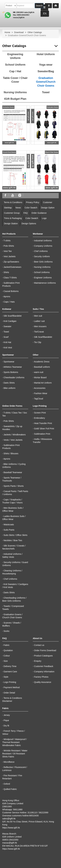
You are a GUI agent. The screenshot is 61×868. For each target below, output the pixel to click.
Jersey (7, 715)
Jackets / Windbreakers (15, 435)
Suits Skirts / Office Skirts (16, 535)
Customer (48, 202)
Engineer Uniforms (43, 278)
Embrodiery (40, 418)
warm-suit (39, 372)
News (18, 208)
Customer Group (12, 213)
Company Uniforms (43, 246)
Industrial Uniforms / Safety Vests (12, 555)
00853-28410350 (23, 15)
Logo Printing (10, 682)
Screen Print (40, 413)
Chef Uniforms (41, 251)
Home (7, 32)
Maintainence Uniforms (45, 283)
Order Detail (9, 693)
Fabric (7, 645)
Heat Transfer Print (43, 423)
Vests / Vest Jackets (13, 440)
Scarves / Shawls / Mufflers (12, 624)
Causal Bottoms (11, 291)
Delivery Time (10, 666)
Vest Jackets (10, 256)
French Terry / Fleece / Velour (14, 732)
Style (6, 677)
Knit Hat (7, 342)
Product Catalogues (43, 656)
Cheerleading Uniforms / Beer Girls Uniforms (14, 599)
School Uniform (15, 65)
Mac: (15, 15)
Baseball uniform (42, 367)
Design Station (11, 223)
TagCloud (38, 399)
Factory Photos (41, 677)
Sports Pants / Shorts (14, 486)
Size (6, 661)
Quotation (8, 650)
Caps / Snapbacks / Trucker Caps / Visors (12, 501)
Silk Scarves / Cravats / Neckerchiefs (14, 547)
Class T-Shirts (10, 278)
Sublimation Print (42, 434)
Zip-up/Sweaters (11, 262)
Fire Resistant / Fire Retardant (12, 777)
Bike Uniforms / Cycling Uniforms (14, 466)
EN (45, 14)
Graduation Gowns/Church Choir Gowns (46, 82)
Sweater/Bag (46, 71)
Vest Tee (8, 251)
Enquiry (38, 661)
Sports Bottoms (11, 372)
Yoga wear (46, 65)
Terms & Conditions (13, 202)
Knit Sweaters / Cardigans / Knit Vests (15, 586)
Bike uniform (10, 388)
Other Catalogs (35, 32)
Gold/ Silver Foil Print (44, 429)
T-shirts (7, 241)
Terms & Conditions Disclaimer (12, 700)
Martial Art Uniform (43, 383)
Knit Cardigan (10, 321)
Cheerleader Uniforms (14, 377)
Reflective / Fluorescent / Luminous (15, 769)
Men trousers (40, 326)
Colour (7, 656)
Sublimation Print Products (11, 284)
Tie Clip (38, 342)
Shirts (6, 272)
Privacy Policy (33, 202)
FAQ (25, 213)
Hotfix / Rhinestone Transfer (42, 441)
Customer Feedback (44, 666)
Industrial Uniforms (43, 241)
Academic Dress (42, 362)
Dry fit (6, 726)
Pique (6, 720)
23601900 (19, 12)
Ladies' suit (39, 321)
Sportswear (9, 362)
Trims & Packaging (13, 218)
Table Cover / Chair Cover (15, 80)
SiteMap (8, 208)
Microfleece (9, 762)
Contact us (39, 645)
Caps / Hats (9, 302)
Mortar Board (40, 377)
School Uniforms (42, 272)
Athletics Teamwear (13, 367)
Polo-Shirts (9, 246)
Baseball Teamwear (13, 472)
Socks (7, 631)
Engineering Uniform (15, 56)
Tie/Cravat (39, 332)
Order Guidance (39, 213)
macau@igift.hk (19, 18)
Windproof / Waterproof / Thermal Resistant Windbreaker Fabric (14, 742)
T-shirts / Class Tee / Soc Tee (15, 414)
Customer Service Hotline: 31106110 (20, 813)
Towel (46, 92)
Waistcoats (9, 525)
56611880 (18, 810)
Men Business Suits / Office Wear (13, 509)
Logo (44, 218)
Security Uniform (42, 256)
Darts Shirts (9, 383)
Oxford (7, 784)
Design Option (48, 208)
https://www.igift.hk (11, 828)
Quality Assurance (43, 682)
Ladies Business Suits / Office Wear (14, 518)
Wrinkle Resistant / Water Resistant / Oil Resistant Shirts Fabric (15, 754)
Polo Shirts (9, 421)
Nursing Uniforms (15, 92)
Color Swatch (31, 208)
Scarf (6, 337)
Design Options (29, 223)
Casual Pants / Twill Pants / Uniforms (15, 493)
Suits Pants (9, 530)
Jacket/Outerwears (13, 267)
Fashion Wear (41, 393)
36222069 (43, 813)
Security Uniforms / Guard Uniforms (15, 564)
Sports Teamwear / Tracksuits (12, 479)
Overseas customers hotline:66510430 (20, 816)
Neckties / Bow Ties (13, 540)
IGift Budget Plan (15, 99)
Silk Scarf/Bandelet (13, 316)
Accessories (40, 388)
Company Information (44, 672)
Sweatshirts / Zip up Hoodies (12, 428)
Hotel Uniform (46, 54)
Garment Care (10, 672)
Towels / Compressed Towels (13, 608)
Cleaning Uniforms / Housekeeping (12, 572)
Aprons (7, 296)
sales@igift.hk (29, 12)
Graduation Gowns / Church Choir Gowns (12, 616)
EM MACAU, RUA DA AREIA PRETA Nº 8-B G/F (25, 846)
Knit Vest (8, 348)
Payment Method (12, 687)
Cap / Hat (15, 71)
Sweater (8, 326)
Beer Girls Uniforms (43, 262)
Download (19, 32)
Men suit (38, 316)
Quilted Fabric (10, 789)
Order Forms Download (45, 650)
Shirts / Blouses (11, 453)
